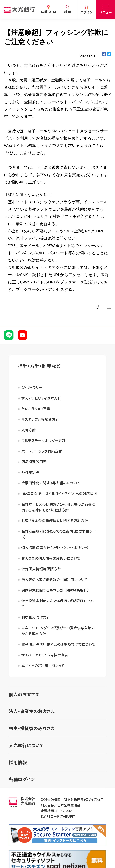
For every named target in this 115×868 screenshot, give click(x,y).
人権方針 (29, 430)
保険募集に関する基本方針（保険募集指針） (55, 590)
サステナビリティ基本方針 (41, 398)
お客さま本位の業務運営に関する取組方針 (55, 521)
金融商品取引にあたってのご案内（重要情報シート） (59, 534)
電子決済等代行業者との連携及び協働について (58, 644)
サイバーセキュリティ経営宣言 (45, 655)
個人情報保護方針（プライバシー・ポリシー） (55, 548)
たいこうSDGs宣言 (36, 409)
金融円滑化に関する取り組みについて (51, 483)
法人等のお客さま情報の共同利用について (55, 579)
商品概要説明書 (34, 462)
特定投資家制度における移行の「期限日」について (58, 604)
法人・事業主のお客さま (32, 711)
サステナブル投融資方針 (40, 419)
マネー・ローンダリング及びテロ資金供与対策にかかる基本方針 (58, 631)
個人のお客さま (24, 694)
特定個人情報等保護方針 (41, 569)
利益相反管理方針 (36, 617)
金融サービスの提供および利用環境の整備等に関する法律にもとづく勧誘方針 (58, 507)
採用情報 (18, 762)
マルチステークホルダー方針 (43, 441)
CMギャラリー (32, 387)
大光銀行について (26, 745)
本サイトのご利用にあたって (43, 665)
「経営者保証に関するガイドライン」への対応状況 (59, 493)
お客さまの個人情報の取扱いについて (51, 558)
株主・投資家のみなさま (32, 728)
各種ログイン (22, 779)
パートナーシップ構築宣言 (42, 451)
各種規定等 (30, 472)
